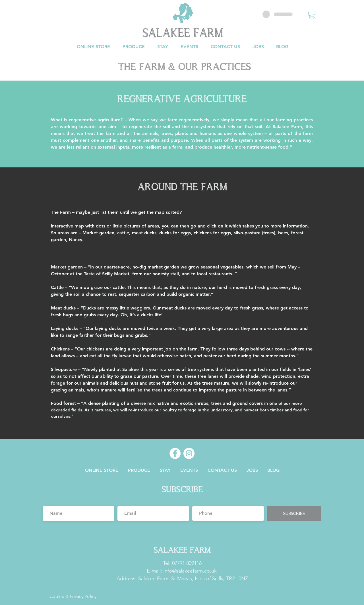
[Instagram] (189, 453)
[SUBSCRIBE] (294, 513)
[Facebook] (175, 453)
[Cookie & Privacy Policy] (73, 597)
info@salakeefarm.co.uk (190, 571)
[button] (312, 14)
